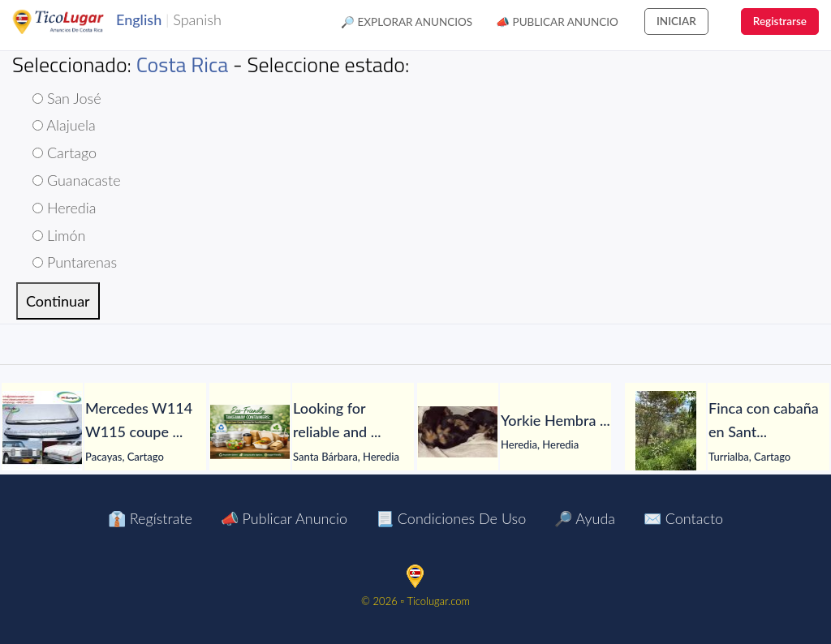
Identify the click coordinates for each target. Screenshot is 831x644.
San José (67, 98)
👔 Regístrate (150, 518)
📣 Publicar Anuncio (557, 22)
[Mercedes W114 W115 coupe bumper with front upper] (42, 431)
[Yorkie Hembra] (458, 432)
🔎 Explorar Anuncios (407, 22)
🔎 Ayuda (585, 518)
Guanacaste (77, 180)
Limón (59, 235)
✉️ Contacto (683, 518)
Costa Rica (183, 64)
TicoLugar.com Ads (75, 22)
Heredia (64, 208)
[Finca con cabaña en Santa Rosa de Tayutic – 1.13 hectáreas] (665, 431)
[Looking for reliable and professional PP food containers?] (250, 432)
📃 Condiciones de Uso (451, 518)
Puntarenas (75, 262)
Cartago (65, 152)
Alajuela (64, 125)
